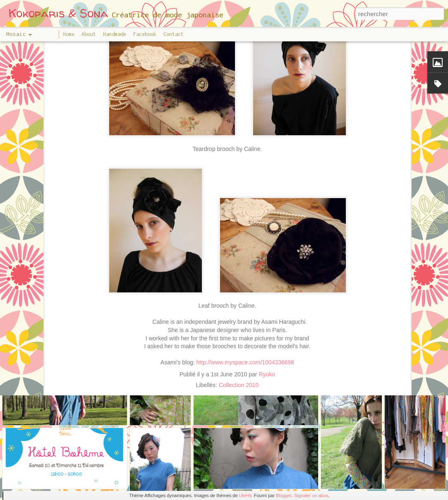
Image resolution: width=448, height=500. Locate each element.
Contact (174, 34)
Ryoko (267, 331)
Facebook (145, 34)
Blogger (284, 495)
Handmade (115, 34)
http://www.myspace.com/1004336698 (246, 319)
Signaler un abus (311, 495)
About (89, 34)
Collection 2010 (239, 342)
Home (69, 34)
